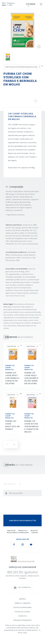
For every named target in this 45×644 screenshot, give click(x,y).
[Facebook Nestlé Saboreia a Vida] (14, 545)
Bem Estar (11, 531)
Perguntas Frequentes (23, 620)
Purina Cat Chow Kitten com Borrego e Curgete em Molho (32, 426)
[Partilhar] (36, 101)
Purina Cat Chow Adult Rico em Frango (12, 425)
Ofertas (35, 533)
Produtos (22, 531)
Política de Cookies (23, 612)
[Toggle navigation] (41, 4)
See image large (22, 30)
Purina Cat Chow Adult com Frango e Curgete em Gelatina (12, 378)
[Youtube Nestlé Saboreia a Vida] (31, 545)
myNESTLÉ (31, 5)
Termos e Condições (23, 603)
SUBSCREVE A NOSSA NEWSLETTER (22, 520)
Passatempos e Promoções (18, 533)
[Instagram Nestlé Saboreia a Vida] (23, 545)
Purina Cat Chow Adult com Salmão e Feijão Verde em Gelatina (31, 378)
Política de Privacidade (23, 607)
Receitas (34, 531)
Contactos (23, 616)
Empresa (23, 599)
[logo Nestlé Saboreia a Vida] (9, 4)
